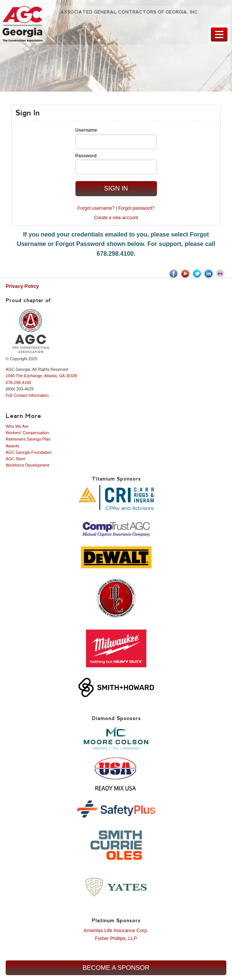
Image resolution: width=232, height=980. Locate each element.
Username (86, 130)
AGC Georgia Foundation (29, 452)
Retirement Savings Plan (28, 439)
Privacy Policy (22, 286)
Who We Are (17, 426)
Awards (12, 446)
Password (86, 156)
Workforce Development (28, 465)
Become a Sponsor (116, 968)
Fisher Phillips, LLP (116, 938)
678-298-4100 (18, 382)
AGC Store (15, 459)
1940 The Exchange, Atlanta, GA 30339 (41, 376)
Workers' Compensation (27, 433)
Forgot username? (96, 208)
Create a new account (116, 218)
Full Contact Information (27, 395)
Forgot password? (136, 208)
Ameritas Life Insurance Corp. (116, 930)
